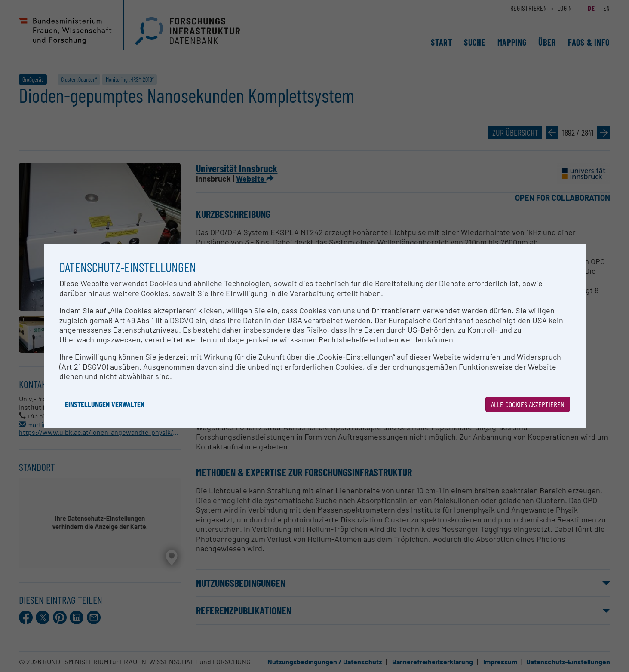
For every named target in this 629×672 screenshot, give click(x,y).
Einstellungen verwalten (105, 404)
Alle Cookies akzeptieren (528, 404)
